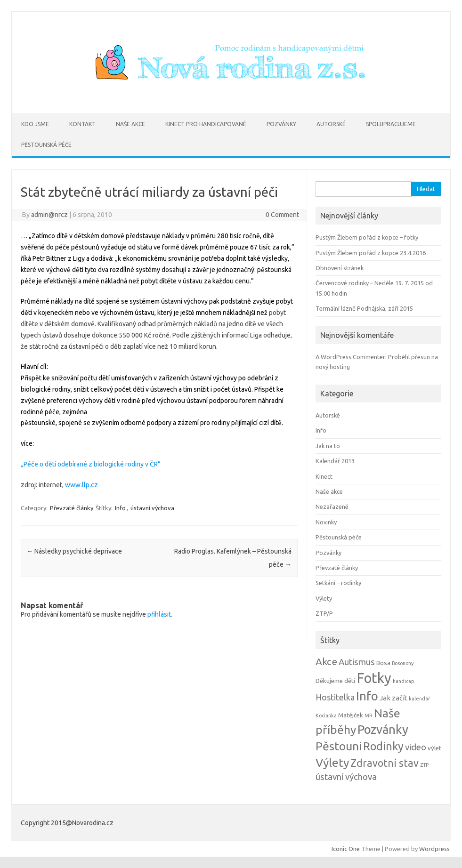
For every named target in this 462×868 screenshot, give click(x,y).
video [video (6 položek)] (416, 747)
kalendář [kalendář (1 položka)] (419, 699)
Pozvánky (281, 124)
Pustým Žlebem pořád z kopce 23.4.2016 (371, 253)
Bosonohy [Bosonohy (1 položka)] (403, 663)
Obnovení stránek (340, 268)
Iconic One (346, 849)
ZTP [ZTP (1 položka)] (424, 765)
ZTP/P (324, 613)
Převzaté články (72, 508)
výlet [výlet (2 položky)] (434, 748)
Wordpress (434, 849)
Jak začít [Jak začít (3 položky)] (393, 698)
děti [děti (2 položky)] (350, 681)
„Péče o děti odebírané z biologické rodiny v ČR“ (91, 464)
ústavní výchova (152, 508)
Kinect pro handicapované (206, 124)
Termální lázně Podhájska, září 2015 (364, 308)
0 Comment (282, 215)
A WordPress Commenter (350, 357)
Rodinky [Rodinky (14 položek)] (383, 746)
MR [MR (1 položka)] (369, 715)
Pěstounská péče (46, 145)
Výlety (324, 598)
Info (120, 508)
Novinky (326, 522)
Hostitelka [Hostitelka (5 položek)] (335, 697)
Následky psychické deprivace (74, 551)
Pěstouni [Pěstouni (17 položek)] (339, 746)
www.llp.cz (81, 485)
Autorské (331, 124)
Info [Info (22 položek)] (367, 696)
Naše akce (130, 124)
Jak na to (328, 446)
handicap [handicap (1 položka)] (403, 681)
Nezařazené (332, 506)
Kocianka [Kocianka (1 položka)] (326, 715)
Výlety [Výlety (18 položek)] (332, 763)
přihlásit (159, 614)
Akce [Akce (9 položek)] (326, 662)
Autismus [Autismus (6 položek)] (357, 662)
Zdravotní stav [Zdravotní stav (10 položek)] (385, 763)
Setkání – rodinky (338, 583)
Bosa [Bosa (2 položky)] (383, 663)
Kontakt (82, 124)
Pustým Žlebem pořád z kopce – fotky (367, 237)
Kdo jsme (35, 124)
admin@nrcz (49, 215)
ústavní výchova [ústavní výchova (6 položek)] (346, 777)
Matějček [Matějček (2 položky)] (351, 715)
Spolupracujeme (391, 124)
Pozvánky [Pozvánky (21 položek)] (383, 729)
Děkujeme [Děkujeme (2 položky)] (329, 681)
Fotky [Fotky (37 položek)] (374, 678)
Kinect (324, 476)
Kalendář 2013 (335, 461)
